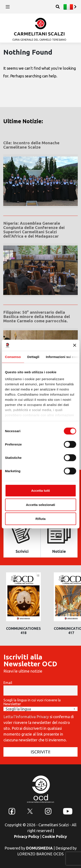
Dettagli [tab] (33, 357)
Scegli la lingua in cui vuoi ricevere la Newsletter (32, 702)
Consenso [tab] (13, 357)
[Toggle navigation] (8, 7)
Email (8, 683)
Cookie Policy (55, 836)
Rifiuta (40, 519)
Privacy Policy (27, 836)
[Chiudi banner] (75, 345)
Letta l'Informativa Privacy (26, 717)
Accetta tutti (40, 491)
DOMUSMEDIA (39, 848)
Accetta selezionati (40, 505)
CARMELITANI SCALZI (39, 34)
